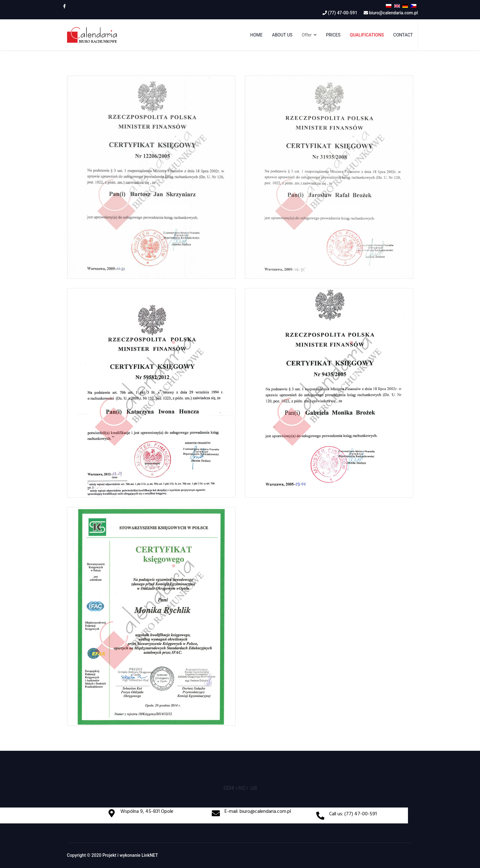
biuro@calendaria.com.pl (393, 13)
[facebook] (64, 6)
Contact (403, 35)
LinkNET (150, 855)
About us (282, 35)
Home (256, 35)
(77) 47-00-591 (342, 13)
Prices (333, 35)
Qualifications (367, 35)
